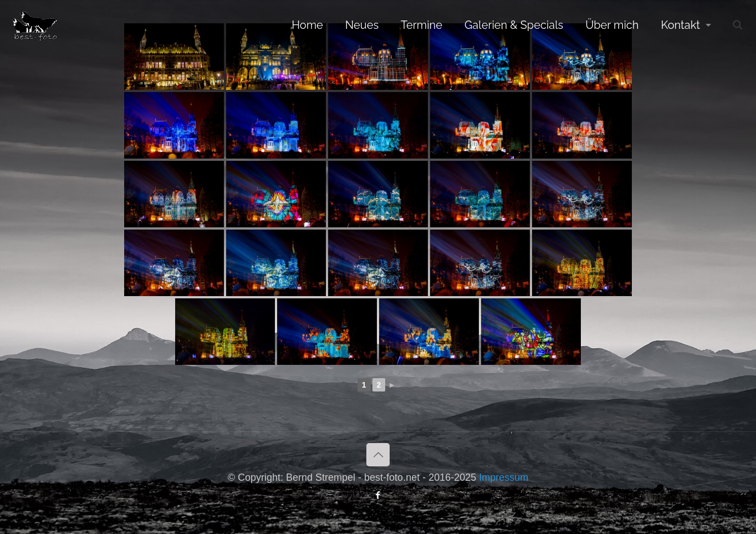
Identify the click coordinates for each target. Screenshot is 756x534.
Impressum (504, 477)
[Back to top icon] (378, 455)
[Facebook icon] (378, 495)
